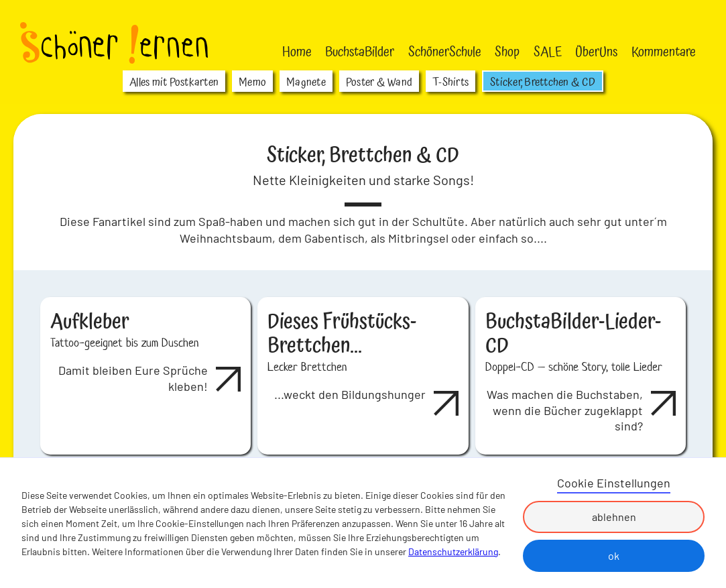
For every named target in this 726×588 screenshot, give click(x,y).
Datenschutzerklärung (453, 551)
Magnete (306, 82)
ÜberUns (596, 52)
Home (297, 52)
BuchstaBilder (360, 52)
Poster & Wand (379, 82)
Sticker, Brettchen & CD (543, 82)
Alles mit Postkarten (174, 82)
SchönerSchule (445, 52)
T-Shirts (450, 82)
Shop (507, 52)
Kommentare (664, 52)
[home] (114, 43)
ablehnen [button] (614, 517)
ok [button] (614, 555)
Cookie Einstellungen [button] (614, 483)
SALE (548, 52)
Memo (252, 82)
